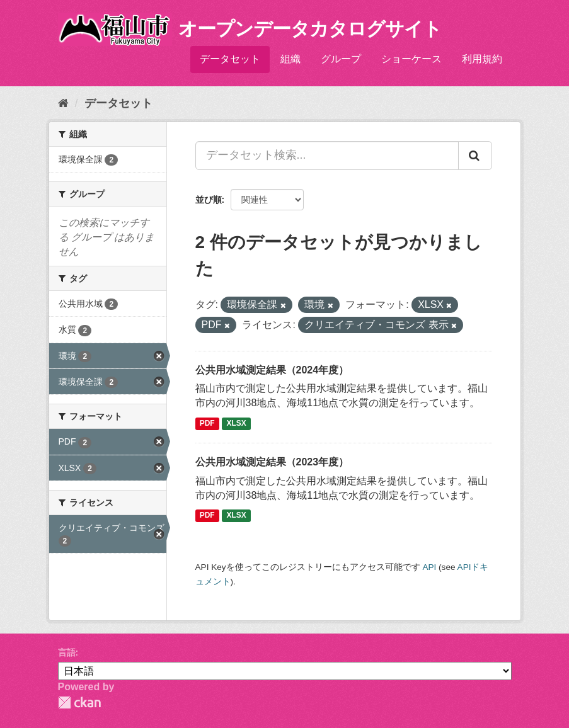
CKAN (79, 702)
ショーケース (411, 59)
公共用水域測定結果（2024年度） (272, 370)
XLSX (237, 423)
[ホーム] (63, 103)
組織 (290, 59)
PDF (207, 423)
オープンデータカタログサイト (310, 29)
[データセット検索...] (327, 156)
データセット (230, 59)
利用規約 (482, 59)
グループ (341, 59)
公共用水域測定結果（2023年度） (272, 462)
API (429, 567)
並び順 (209, 200)
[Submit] (475, 156)
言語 (67, 652)
